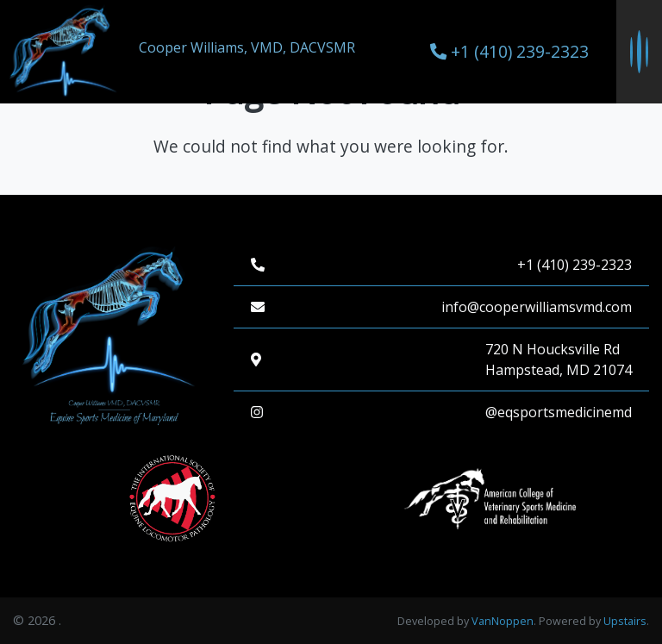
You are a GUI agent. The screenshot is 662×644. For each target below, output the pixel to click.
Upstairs (625, 621)
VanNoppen (503, 621)
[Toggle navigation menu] (639, 52)
